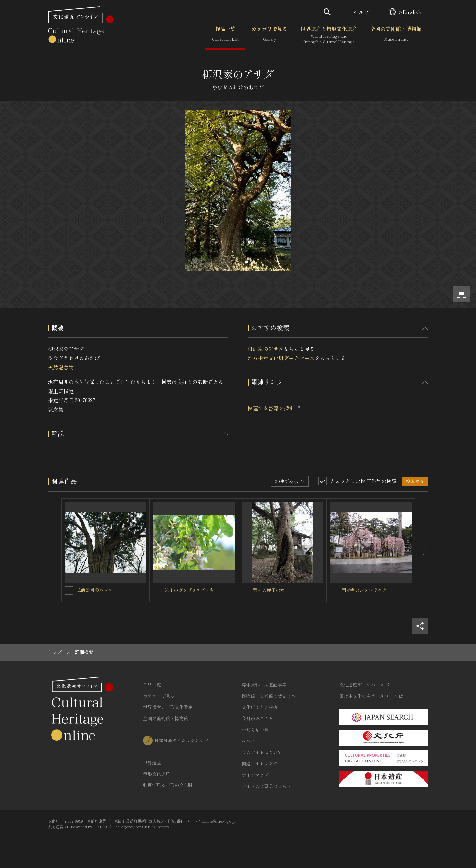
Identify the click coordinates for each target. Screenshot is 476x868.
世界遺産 (152, 762)
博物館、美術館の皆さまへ (269, 696)
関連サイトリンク (260, 763)
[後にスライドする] (422, 550)
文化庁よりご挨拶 (260, 707)
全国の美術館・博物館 (396, 35)
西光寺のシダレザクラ (364, 590)
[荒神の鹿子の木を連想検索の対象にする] (246, 591)
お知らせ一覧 (255, 730)
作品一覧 (225, 35)
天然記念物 (61, 367)
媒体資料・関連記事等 (264, 685)
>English (405, 12)
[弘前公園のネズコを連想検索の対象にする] (69, 591)
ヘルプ (361, 12)
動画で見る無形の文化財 (168, 785)
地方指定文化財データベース (281, 358)
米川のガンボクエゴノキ (189, 590)
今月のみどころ (257, 718)
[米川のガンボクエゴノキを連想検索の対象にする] (157, 591)
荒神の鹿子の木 (269, 590)
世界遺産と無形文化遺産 (329, 35)
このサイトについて (262, 752)
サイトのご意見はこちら (266, 786)
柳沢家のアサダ (266, 349)
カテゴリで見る (270, 35)
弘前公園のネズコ (94, 590)
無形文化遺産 (157, 774)
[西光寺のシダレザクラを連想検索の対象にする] (334, 591)
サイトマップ (255, 775)
